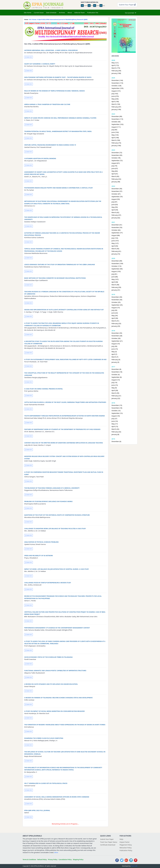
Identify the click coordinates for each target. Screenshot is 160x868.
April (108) (115, 138)
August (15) (116, 308)
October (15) (116, 411)
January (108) (116, 73)
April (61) (115, 174)
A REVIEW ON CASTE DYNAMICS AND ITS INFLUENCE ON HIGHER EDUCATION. (51, 684)
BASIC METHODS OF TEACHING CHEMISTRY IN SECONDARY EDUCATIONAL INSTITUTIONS (55, 278)
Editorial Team (79, 13)
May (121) (115, 63)
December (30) (117, 297)
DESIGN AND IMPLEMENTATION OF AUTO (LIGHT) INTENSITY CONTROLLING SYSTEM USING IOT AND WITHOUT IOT (64, 310)
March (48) (115, 285)
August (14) (116, 380)
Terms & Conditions (29, 859)
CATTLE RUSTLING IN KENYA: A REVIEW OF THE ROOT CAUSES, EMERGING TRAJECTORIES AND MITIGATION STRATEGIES (65, 402)
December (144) (117, 80)
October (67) (116, 194)
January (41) (116, 290)
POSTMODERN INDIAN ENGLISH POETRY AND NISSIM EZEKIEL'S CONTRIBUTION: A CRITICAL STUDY (59, 188)
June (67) (115, 168)
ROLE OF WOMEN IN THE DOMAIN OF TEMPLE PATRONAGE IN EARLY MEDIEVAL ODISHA (54, 91)
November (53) (117, 227)
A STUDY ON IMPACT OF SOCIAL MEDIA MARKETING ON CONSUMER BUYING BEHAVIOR (54, 711)
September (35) (117, 305)
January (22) (116, 398)
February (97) (116, 107)
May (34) (115, 315)
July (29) (114, 310)
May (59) (115, 207)
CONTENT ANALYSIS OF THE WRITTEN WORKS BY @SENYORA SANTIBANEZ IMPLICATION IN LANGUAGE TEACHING (64, 443)
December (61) (117, 225)
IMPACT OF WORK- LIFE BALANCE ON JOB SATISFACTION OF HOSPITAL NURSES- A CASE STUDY (57, 569)
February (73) (116, 143)
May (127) (115, 243)
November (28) (117, 336)
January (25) (116, 326)
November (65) (117, 155)
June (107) (115, 241)
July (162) (115, 94)
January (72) (116, 254)
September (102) (117, 124)
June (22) (115, 313)
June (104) (115, 132)
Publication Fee (93, 13)
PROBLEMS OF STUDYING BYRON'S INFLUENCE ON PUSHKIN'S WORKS (48, 501)
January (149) (116, 109)
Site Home (28, 13)
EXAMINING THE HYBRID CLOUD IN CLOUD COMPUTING (44, 738)
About (70, 13)
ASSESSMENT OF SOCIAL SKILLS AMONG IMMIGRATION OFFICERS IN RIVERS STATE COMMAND (57, 797)
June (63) (115, 204)
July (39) (114, 346)
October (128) (116, 86)
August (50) (116, 199)
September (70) (117, 196)
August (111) (116, 127)
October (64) (116, 230)
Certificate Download (108, 845)
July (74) (114, 166)
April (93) (115, 246)
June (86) (115, 277)
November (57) (117, 191)
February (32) (116, 432)
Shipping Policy (78, 859)
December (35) (117, 333)
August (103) (116, 271)
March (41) (115, 321)
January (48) (116, 182)
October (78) (116, 158)
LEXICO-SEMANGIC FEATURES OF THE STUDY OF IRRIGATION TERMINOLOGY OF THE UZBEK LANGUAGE (60, 264)
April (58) (115, 282)
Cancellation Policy (65, 859)
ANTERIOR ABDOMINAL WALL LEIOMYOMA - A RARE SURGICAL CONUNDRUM (51, 50)
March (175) (116, 68)
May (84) (115, 171)
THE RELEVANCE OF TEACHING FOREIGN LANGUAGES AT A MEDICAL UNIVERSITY (52, 488)
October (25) (116, 302)
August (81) (116, 163)
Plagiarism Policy (126, 845)
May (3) (114, 352)
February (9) (116, 359)
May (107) (115, 279)
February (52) (116, 179)
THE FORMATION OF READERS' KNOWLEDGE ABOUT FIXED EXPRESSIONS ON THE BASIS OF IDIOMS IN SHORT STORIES (65, 725)
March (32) (115, 429)
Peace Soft (134, 866)
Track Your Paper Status (109, 842)
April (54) (115, 210)
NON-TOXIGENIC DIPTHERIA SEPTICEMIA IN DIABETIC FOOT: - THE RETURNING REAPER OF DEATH (58, 77)
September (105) (117, 88)
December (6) (116, 441)
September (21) (117, 341)
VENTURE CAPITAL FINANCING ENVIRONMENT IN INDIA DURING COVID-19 (50, 145)
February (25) (116, 323)
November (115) (117, 119)
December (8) (116, 369)
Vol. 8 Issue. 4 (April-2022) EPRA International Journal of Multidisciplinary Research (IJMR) (58, 19)
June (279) (115, 96)
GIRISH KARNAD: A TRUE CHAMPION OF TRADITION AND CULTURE (47, 104)
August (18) (116, 416)
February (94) (116, 71)
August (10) (116, 344)
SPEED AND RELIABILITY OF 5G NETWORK (39, 556)
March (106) (116, 140)
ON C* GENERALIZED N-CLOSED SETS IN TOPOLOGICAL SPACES (46, 783)
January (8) (115, 434)
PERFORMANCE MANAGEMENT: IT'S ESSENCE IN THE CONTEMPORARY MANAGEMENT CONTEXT (57, 628)
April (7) (114, 354)
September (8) (117, 377)
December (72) (117, 152)
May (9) (114, 388)
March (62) (115, 212)
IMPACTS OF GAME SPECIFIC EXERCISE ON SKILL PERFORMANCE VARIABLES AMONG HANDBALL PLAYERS (60, 118)
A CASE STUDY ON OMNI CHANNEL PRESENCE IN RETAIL (44, 389)
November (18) (117, 372)
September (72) (117, 160)
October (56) (116, 122)
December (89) (117, 116)
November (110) (117, 83)
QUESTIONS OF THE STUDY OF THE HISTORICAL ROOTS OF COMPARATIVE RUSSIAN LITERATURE (57, 515)
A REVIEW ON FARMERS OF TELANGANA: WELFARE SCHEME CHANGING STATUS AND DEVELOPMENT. (59, 698)
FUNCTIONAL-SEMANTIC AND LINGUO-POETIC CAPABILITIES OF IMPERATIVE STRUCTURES (55, 671)
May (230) (115, 99)
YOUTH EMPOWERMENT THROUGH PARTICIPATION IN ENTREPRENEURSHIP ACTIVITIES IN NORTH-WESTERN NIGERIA (65, 416)
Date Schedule (51, 13)
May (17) (115, 424)
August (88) (116, 235)
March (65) (115, 176)
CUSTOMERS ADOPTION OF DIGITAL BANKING (40, 158)
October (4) (116, 374)
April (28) (115, 390)
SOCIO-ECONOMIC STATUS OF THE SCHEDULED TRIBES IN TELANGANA (48, 657)
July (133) (115, 238)
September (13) (117, 413)
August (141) (116, 91)
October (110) (116, 266)
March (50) (115, 249)
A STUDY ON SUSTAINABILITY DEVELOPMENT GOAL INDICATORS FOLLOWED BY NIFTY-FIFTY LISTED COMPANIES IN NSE (65, 359)
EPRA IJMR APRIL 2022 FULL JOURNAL (37, 810)
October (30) (116, 338)
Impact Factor (125, 842)
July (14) (114, 382)
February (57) (116, 215)
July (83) (114, 130)
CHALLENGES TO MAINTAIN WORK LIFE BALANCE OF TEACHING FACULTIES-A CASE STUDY (55, 529)
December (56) (117, 189)
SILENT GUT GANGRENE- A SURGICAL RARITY (40, 64)
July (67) (114, 202)
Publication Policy (126, 850)
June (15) (115, 349)
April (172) (115, 65)
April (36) (115, 318)
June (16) (115, 421)
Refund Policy (42, 859)
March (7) (115, 357)
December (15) (117, 405)
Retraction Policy (126, 848)
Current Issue (39, 13)
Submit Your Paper (127, 5)
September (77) (117, 233)
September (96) (117, 269)
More (56, 852)
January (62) (116, 218)
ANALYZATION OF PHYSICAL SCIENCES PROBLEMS (41, 542)
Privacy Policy (53, 859)
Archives (62, 13)
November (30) (117, 300)
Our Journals (131, 12)
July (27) (114, 418)
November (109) (117, 263)
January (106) (116, 145)
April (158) (115, 101)
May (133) (115, 135)
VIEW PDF (29, 57)
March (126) (116, 104)
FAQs (121, 839)
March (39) (115, 393)
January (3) (115, 362)
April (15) (115, 426)
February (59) (116, 287)
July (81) (114, 274)
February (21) (116, 396)
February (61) (116, 251)
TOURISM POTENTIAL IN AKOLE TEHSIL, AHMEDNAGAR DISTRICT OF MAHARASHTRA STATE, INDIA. (58, 131)
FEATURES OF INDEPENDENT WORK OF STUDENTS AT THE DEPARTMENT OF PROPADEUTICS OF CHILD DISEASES (62, 429)
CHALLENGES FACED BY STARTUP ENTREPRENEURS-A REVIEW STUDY (48, 583)
